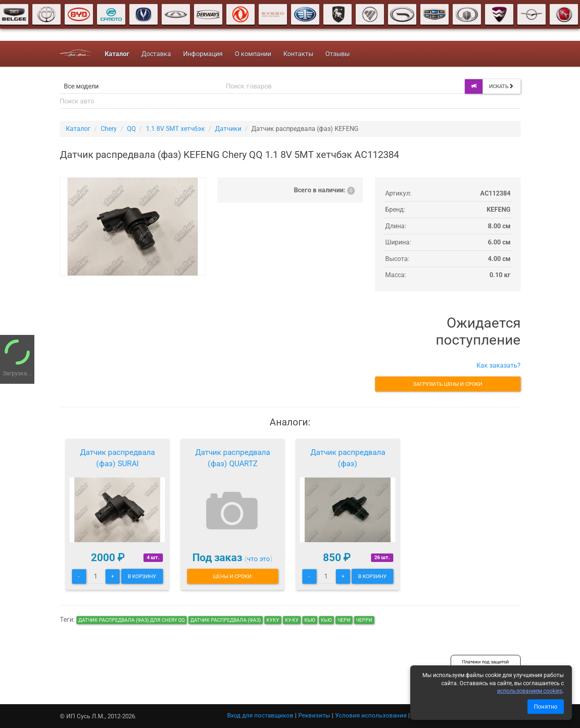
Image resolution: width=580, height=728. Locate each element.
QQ (131, 129)
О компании (253, 54)
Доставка (156, 54)
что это (258, 559)
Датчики (228, 129)
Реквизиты (314, 715)
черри (364, 620)
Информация (203, 54)
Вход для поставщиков (260, 715)
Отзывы (337, 54)
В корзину (142, 576)
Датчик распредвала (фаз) (348, 458)
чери (344, 620)
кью (310, 620)
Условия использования (371, 715)
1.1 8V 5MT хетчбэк (175, 129)
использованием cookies (530, 691)
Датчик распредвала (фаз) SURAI (117, 458)
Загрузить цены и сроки (448, 384)
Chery (109, 129)
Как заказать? (499, 365)
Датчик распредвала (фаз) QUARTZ (233, 458)
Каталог (78, 129)
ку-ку (292, 620)
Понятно (546, 707)
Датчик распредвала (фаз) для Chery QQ (132, 620)
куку (273, 620)
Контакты (298, 54)
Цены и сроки (232, 576)
